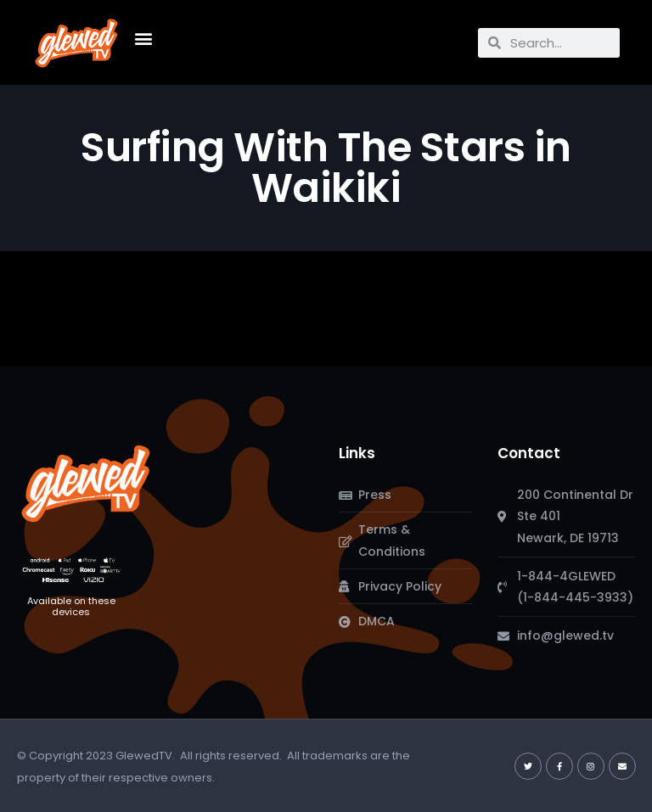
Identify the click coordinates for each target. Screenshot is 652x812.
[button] (143, 39)
